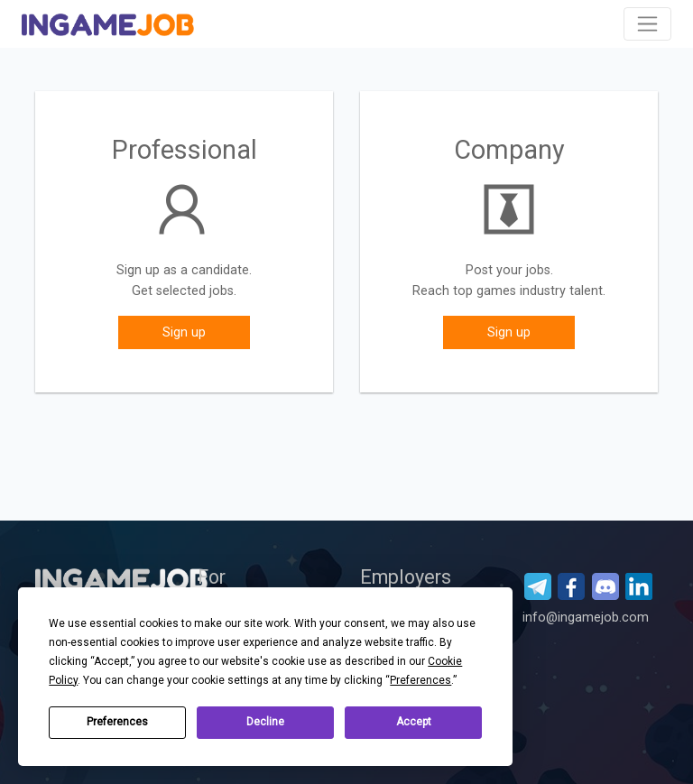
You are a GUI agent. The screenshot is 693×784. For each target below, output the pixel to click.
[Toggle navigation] (647, 24)
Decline (265, 722)
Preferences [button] (420, 680)
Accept (414, 722)
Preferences (117, 722)
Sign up (184, 332)
